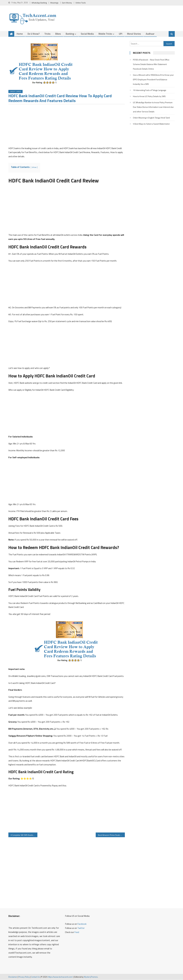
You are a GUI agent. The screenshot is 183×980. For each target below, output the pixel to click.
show (34, 167)
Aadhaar (150, 34)
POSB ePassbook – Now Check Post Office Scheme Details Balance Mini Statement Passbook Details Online (151, 64)
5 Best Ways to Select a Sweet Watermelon (151, 124)
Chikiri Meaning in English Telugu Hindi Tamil (151, 118)
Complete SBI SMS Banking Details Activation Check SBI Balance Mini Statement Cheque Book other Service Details (25, 835)
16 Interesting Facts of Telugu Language (150, 90)
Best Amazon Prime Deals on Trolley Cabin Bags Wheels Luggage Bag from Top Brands (111, 835)
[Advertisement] (67, 126)
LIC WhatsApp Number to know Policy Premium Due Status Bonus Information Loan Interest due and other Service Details (153, 107)
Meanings (54, 3)
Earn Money (67, 3)
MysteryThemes (91, 977)
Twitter (81, 928)
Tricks (47, 34)
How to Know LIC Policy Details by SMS (149, 96)
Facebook (82, 924)
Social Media (87, 34)
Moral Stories (134, 34)
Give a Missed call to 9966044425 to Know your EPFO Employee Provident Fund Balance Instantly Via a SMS (153, 79)
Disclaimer (13, 977)
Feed (77, 932)
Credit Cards (15, 92)
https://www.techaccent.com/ (60, 977)
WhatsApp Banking (39, 3)
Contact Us (35, 977)
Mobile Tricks (105, 34)
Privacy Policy (24, 977)
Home (20, 34)
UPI (121, 34)
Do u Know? (34, 34)
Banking (70, 34)
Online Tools (81, 3)
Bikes (58, 34)
